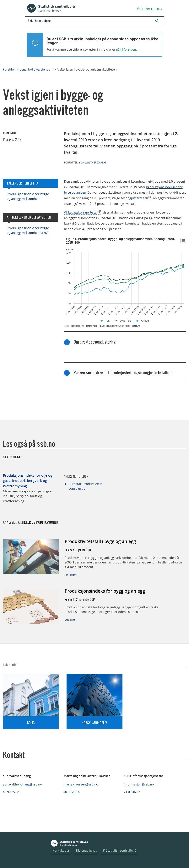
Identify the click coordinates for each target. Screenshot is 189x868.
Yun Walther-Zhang (92, 163)
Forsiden (9, 69)
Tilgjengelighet (86, 850)
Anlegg (145, 321)
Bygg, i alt (125, 321)
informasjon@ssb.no (139, 784)
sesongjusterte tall (134, 198)
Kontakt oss (61, 850)
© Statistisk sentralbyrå (120, 850)
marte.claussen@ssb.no (81, 784)
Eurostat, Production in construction (86, 486)
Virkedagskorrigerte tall (81, 212)
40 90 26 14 (72, 792)
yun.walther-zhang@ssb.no (22, 784)
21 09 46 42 (132, 792)
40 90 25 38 (11, 792)
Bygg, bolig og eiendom (37, 69)
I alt (108, 321)
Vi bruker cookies (149, 9)
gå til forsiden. (126, 49)
